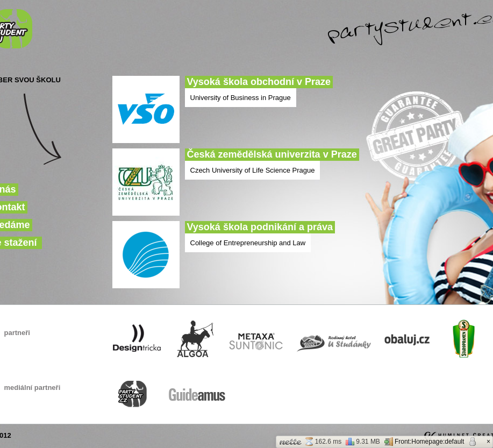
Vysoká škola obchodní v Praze (259, 82)
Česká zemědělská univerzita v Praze (272, 154)
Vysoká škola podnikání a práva (260, 227)
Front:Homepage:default (424, 442)
